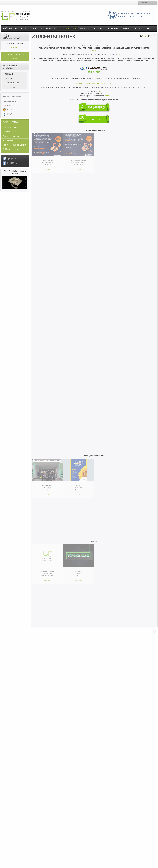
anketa (94, 50)
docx (105, 94)
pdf (100, 91)
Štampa (144, 36)
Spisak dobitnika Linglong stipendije (94, 84)
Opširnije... (48, 169)
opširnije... (15, 47)
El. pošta (152, 36)
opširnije (122, 54)
